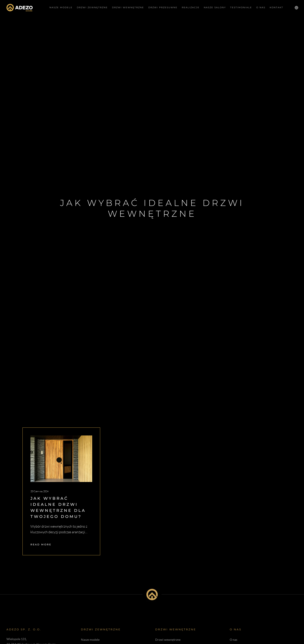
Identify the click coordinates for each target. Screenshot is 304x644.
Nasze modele (90, 640)
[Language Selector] (294, 8)
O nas (234, 640)
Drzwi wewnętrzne (168, 640)
